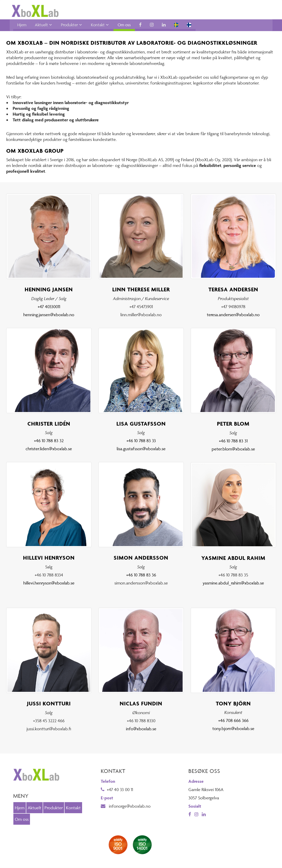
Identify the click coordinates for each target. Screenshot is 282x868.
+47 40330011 (49, 307)
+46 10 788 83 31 (233, 441)
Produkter (69, 25)
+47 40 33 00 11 (117, 790)
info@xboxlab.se (141, 729)
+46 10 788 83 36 (141, 575)
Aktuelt (41, 25)
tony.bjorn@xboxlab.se (233, 729)
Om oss (124, 25)
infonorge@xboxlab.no (126, 806)
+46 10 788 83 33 (141, 441)
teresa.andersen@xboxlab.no (233, 315)
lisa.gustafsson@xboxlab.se (141, 449)
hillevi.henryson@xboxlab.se (49, 583)
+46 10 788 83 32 (49, 441)
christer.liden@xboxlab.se (49, 449)
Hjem (22, 25)
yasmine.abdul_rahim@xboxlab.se (233, 583)
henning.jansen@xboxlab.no (49, 315)
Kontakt (98, 25)
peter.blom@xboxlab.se (233, 449)
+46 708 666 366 (233, 721)
